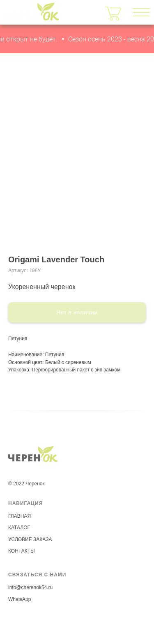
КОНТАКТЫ (22, 551)
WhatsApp (20, 599)
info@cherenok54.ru (30, 587)
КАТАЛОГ (19, 528)
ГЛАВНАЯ (20, 516)
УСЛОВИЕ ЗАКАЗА (30, 539)
